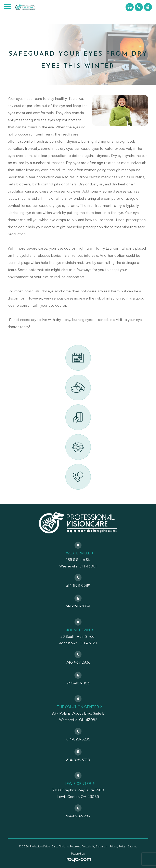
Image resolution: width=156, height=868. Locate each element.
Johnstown (78, 630)
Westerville (78, 553)
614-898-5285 (78, 739)
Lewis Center (78, 783)
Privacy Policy (118, 846)
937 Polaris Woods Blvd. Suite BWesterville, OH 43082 (78, 716)
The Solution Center (78, 707)
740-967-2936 (78, 662)
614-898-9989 (78, 585)
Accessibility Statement (94, 846)
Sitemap (133, 846)
